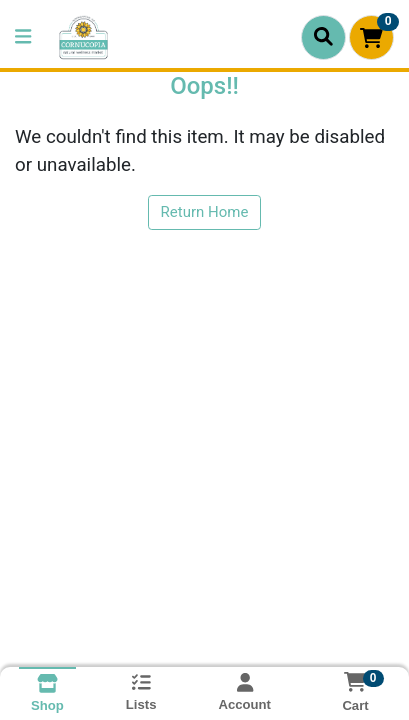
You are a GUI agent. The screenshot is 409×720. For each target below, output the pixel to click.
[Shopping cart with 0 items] (371, 37)
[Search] (323, 37)
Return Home (205, 212)
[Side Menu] (23, 37)
